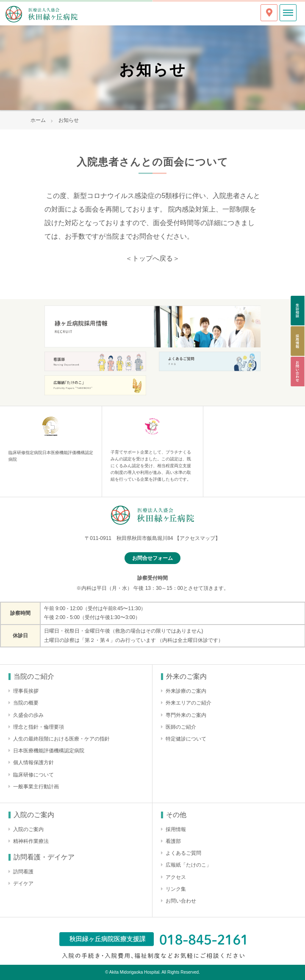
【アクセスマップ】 (197, 538)
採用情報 (176, 829)
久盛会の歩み (28, 715)
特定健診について (186, 739)
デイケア (23, 884)
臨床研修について (33, 775)
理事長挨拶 (26, 691)
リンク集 (176, 889)
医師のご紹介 (181, 727)
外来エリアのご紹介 (189, 703)
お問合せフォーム (152, 558)
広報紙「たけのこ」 (189, 865)
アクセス (176, 877)
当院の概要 (26, 703)
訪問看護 (23, 872)
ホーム (38, 120)
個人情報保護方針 (33, 763)
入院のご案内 (28, 829)
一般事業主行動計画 (36, 787)
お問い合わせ (181, 901)
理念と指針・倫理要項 (39, 727)
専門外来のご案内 (186, 715)
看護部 (173, 841)
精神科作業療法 (31, 841)
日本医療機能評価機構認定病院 (49, 751)
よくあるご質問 (183, 853)
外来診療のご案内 (186, 691)
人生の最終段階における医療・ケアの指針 (61, 739)
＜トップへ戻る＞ (152, 258)
